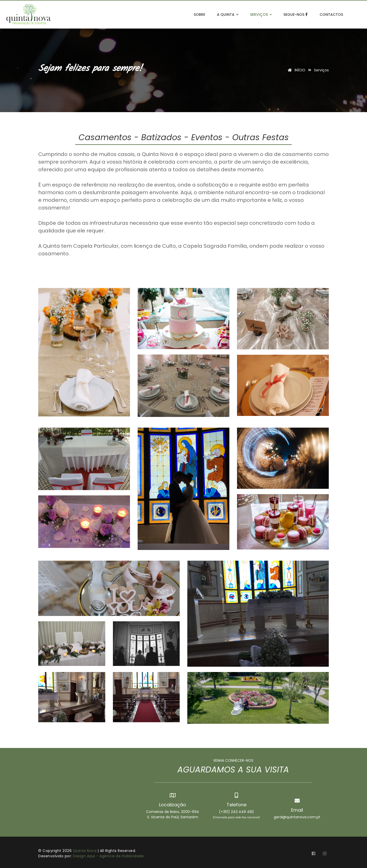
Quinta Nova (85, 851)
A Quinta (228, 15)
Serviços (261, 15)
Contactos (331, 15)
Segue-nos (296, 15)
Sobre (199, 15)
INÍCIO (296, 70)
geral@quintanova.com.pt (297, 817)
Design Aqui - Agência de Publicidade (108, 856)
